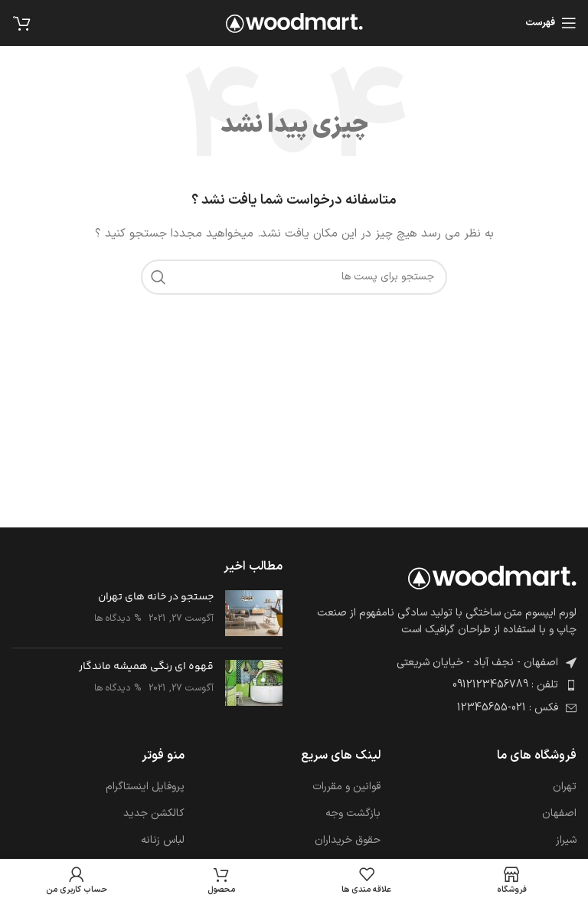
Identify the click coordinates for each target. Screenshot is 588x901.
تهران (565, 787)
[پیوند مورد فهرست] (441, 685)
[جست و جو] (294, 277)
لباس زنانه (163, 841)
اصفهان (559, 814)
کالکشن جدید (154, 814)
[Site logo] (294, 23)
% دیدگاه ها (118, 618)
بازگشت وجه (353, 814)
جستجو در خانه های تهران (156, 597)
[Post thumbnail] (254, 613)
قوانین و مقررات (346, 787)
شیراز (566, 841)
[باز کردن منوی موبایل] (551, 23)
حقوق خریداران (348, 841)
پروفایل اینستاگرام (145, 787)
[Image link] (492, 577)
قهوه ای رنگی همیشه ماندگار (146, 667)
